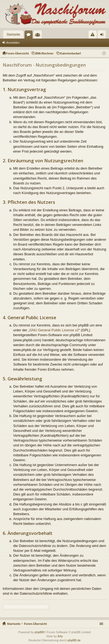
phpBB (39, 632)
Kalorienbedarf (71, 53)
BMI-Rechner (44, 53)
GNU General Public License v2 (54, 330)
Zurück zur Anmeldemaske (26, 607)
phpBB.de (74, 640)
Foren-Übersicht (35, 624)
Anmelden (13, 43)
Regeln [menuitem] (94, 36)
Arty (60, 636)
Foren (30, 36)
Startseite (13, 35)
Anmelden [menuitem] (103, 36)
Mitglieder (39, 36)
